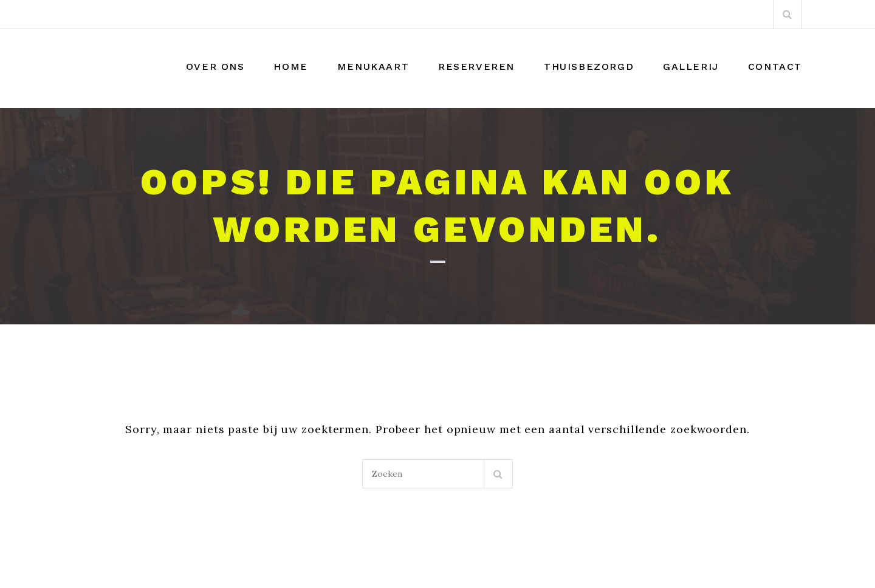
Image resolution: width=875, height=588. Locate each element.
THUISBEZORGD (589, 67)
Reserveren (476, 67)
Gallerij (691, 67)
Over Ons (215, 67)
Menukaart (373, 67)
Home (290, 67)
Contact (775, 67)
